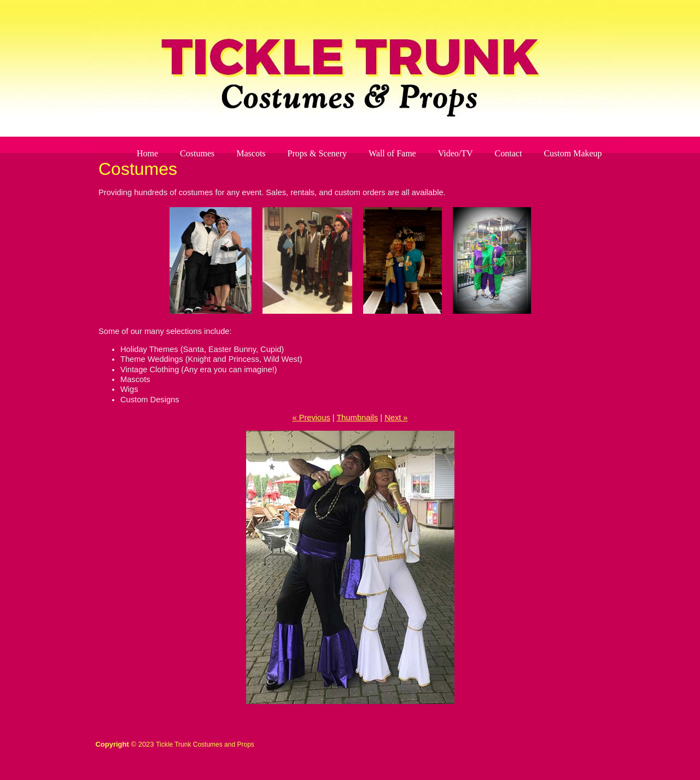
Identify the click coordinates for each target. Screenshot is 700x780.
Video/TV (456, 153)
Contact (509, 153)
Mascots (251, 153)
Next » (396, 418)
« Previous (311, 418)
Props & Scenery (317, 153)
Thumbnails (357, 418)
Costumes (197, 153)
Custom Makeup (573, 153)
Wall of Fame (392, 153)
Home (147, 153)
